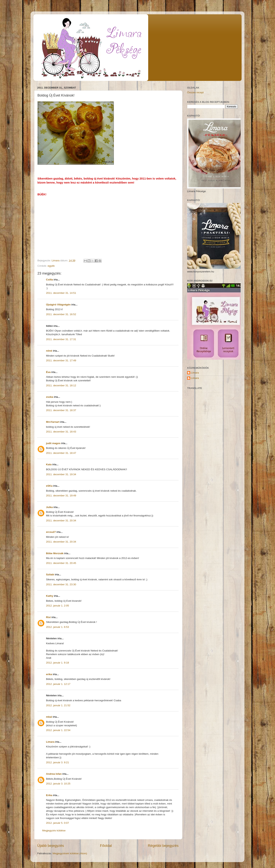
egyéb (51, 266)
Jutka (49, 507)
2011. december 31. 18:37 (61, 410)
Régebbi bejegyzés (163, 846)
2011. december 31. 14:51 (61, 293)
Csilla (49, 280)
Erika (49, 795)
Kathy (50, 596)
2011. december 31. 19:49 (61, 496)
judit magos (53, 443)
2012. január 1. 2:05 (57, 606)
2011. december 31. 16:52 (61, 314)
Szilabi (50, 575)
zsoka (50, 397)
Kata (49, 464)
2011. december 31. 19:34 (61, 474)
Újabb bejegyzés (51, 846)
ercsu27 (51, 532)
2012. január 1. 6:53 (57, 627)
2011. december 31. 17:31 (61, 339)
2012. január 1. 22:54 (58, 730)
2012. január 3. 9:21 (57, 762)
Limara (50, 742)
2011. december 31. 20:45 (61, 563)
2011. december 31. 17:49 (61, 360)
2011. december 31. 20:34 (61, 521)
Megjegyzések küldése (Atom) (70, 853)
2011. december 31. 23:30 (61, 584)
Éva (48, 372)
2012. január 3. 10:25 (58, 784)
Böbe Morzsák (55, 553)
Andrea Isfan (54, 774)
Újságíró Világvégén (58, 305)
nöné (49, 351)
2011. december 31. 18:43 (61, 432)
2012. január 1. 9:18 (57, 663)
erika (49, 674)
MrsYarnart (53, 422)
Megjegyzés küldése (54, 831)
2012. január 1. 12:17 (58, 684)
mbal (49, 717)
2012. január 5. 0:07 (57, 823)
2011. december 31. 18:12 (61, 385)
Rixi (48, 617)
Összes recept (195, 92)
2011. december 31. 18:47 (61, 453)
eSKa (49, 486)
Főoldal (106, 846)
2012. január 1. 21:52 (58, 705)
